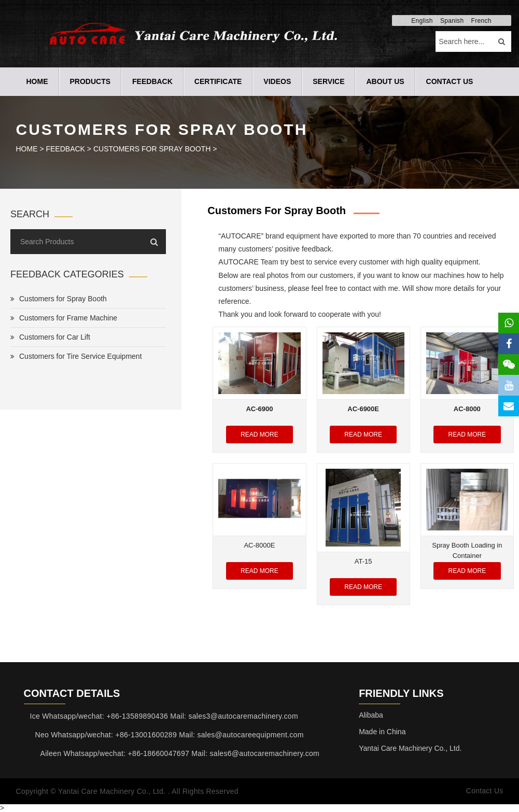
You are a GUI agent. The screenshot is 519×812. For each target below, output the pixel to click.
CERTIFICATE (218, 81)
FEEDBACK (152, 81)
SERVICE (328, 81)
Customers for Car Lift (50, 337)
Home (37, 81)
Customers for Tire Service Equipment (76, 356)
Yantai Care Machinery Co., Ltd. (410, 748)
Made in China (382, 732)
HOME (27, 149)
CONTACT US (450, 81)
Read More (259, 435)
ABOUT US (385, 81)
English (422, 21)
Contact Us (484, 791)
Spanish (452, 21)
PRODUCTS (90, 81)
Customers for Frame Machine (64, 318)
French (481, 21)
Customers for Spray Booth (152, 149)
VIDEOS (277, 81)
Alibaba (371, 715)
